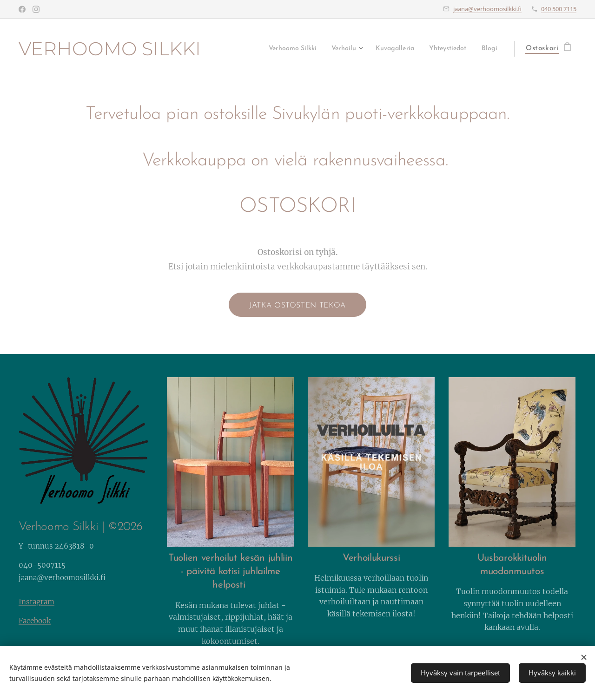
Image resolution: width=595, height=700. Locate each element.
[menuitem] (267, 49)
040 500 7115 (559, 9)
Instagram (36, 602)
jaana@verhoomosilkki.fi (487, 9)
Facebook (35, 621)
